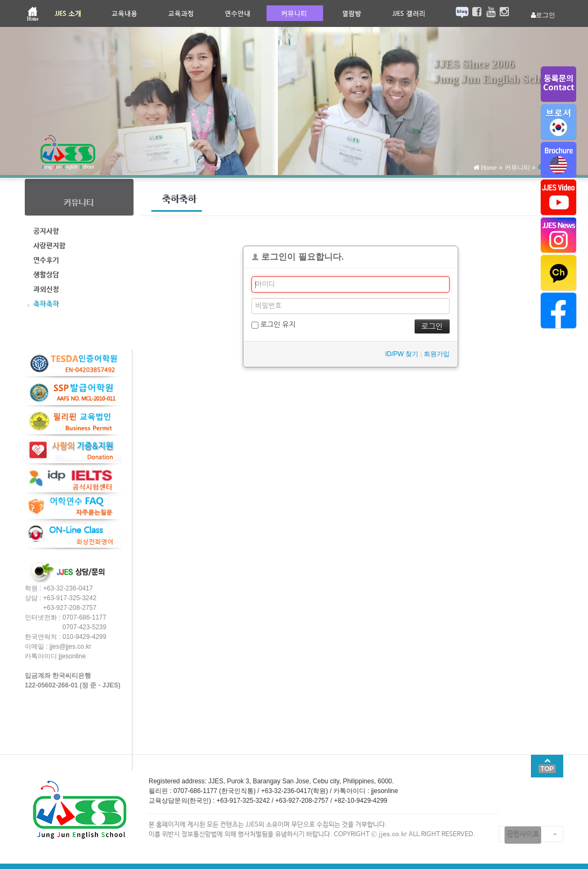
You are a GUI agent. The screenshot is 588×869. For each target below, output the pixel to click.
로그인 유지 (273, 325)
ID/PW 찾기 (402, 354)
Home (488, 168)
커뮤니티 (517, 168)
